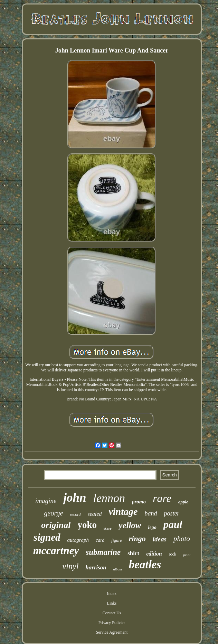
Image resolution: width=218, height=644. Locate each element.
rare (162, 498)
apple (183, 502)
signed (47, 537)
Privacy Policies (112, 623)
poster (172, 513)
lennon (109, 498)
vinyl (71, 566)
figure (117, 540)
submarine (103, 552)
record (75, 514)
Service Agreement (112, 632)
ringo (137, 538)
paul (173, 524)
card (100, 540)
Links (112, 603)
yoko (87, 525)
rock (173, 554)
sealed (95, 514)
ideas (160, 539)
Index (112, 594)
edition (154, 554)
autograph (78, 540)
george (54, 513)
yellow (130, 525)
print (187, 555)
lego (152, 527)
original (56, 525)
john (75, 498)
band (151, 513)
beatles (145, 565)
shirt (133, 553)
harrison (96, 567)
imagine (46, 501)
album (118, 569)
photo (182, 539)
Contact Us (112, 613)
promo (139, 502)
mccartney (56, 551)
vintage (123, 512)
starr (108, 528)
